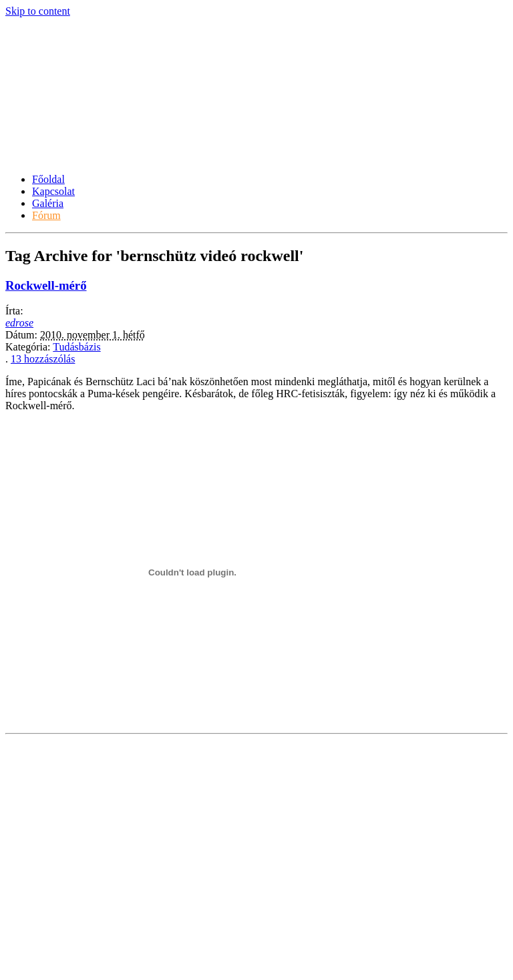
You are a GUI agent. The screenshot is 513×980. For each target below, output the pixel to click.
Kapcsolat (53, 191)
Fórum (46, 215)
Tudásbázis (76, 347)
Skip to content (38, 11)
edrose (19, 323)
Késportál (50, 124)
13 (43, 359)
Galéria (48, 203)
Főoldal (48, 179)
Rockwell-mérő (46, 285)
